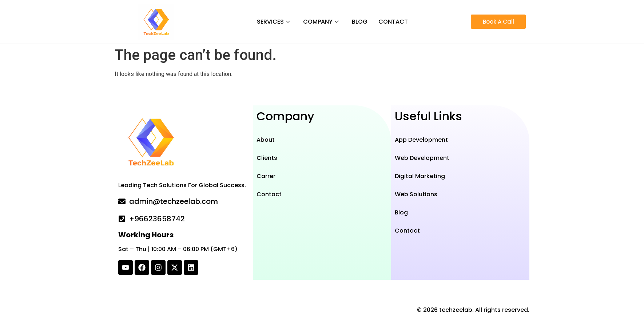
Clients (267, 158)
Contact (393, 22)
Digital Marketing (420, 176)
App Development (421, 140)
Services (273, 22)
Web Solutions (416, 194)
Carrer (266, 176)
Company (321, 22)
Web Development (422, 158)
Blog (360, 22)
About (266, 140)
